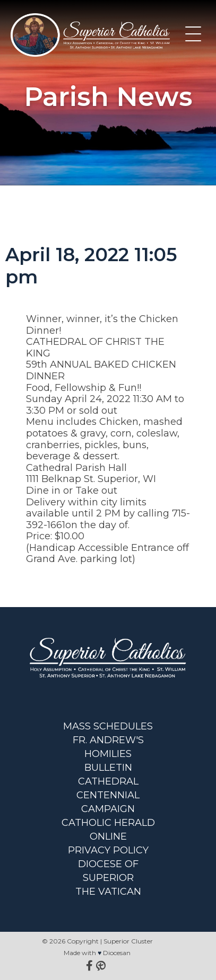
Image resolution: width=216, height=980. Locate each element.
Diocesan (117, 953)
